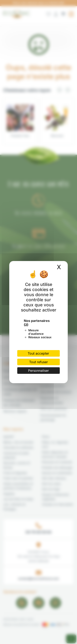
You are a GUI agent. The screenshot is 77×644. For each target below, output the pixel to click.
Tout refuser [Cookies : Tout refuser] (38, 362)
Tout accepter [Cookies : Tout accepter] (38, 353)
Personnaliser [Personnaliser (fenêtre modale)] (38, 371)
